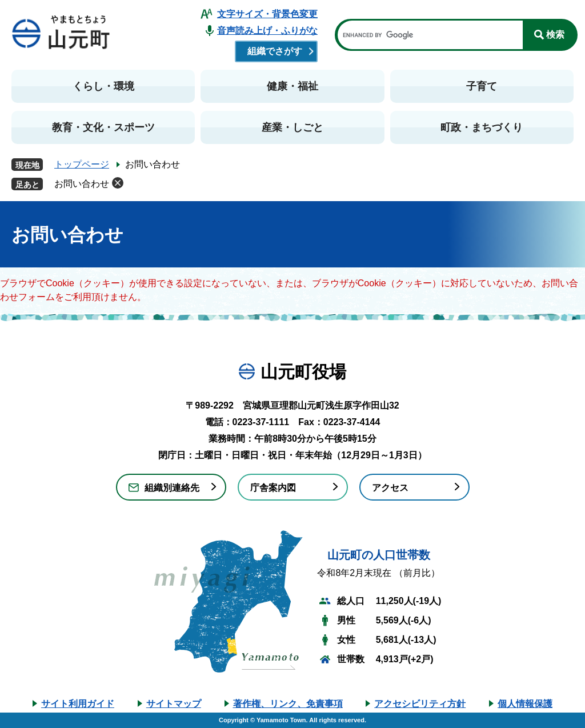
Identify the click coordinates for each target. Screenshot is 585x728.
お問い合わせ (82, 184)
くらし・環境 (103, 86)
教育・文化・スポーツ (103, 127)
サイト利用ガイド (78, 704)
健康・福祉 (292, 86)
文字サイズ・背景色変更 (267, 14)
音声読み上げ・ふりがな (267, 31)
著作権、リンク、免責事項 (288, 704)
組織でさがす (275, 51)
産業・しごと (292, 127)
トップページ (82, 164)
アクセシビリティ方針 (420, 704)
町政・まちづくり (482, 127)
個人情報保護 (525, 704)
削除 (118, 183)
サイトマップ (174, 704)
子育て (482, 86)
